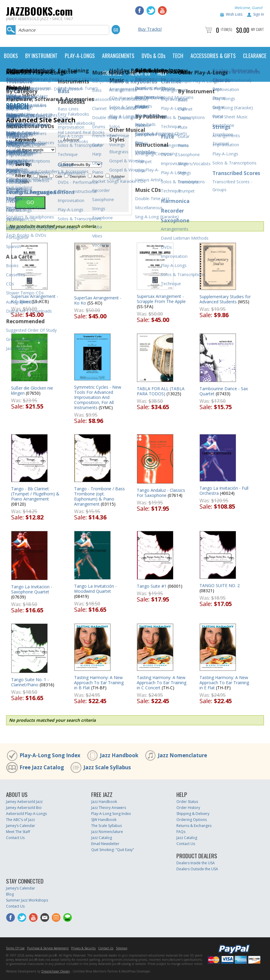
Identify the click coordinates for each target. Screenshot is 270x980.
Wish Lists (234, 14)
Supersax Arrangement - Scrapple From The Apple (161, 299)
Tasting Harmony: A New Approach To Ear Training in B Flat (99, 683)
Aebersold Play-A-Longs (26, 814)
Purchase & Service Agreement (48, 948)
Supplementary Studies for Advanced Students (225, 299)
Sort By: (24, 164)
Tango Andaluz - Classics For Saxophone (161, 493)
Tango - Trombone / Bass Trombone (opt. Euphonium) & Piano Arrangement (99, 496)
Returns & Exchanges (194, 826)
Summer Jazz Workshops (27, 900)
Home (11, 95)
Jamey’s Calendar (21, 826)
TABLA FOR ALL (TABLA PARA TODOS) (161, 391)
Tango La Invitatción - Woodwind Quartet (95, 589)
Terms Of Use (15, 948)
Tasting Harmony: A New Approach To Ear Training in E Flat (224, 683)
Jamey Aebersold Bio (24, 808)
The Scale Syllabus (106, 826)
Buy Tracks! (150, 29)
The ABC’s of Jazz (20, 820)
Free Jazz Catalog (42, 767)
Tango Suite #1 (152, 586)
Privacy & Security (83, 948)
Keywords (26, 140)
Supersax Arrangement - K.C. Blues (35, 299)
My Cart (258, 29)
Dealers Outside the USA (197, 869)
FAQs (181, 832)
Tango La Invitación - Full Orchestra (224, 491)
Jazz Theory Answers (109, 808)
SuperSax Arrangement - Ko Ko (98, 300)
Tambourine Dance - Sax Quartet (224, 391)
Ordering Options (192, 820)
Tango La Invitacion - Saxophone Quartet (32, 589)
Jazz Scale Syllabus (107, 767)
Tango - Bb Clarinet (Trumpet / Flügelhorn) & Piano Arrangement (35, 494)
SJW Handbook (104, 820)
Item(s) (226, 29)
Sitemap (121, 948)
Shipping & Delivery (193, 814)
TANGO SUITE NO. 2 (220, 585)
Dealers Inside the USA (196, 863)
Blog (10, 894)
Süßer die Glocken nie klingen (32, 390)
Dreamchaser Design (56, 971)
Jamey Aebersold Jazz (24, 802)
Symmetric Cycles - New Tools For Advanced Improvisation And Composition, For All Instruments (98, 397)
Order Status (187, 802)
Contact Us (15, 838)
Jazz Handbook (119, 755)
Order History (188, 808)
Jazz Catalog (102, 838)
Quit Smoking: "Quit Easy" (113, 850)
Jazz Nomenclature (182, 755)
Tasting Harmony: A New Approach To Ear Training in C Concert (162, 683)
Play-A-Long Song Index (50, 755)
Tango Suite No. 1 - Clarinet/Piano (30, 682)
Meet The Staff (18, 832)
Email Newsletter (105, 844)
